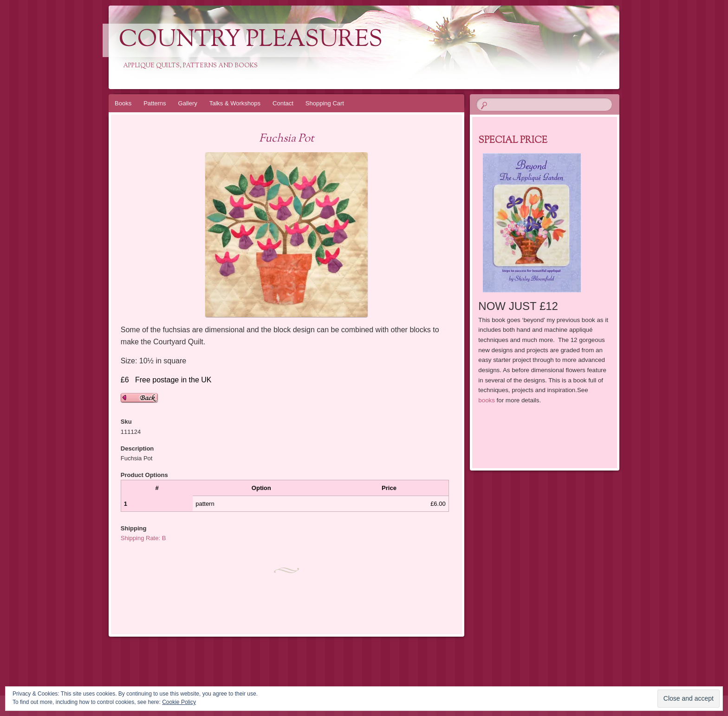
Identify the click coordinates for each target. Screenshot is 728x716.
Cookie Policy (179, 702)
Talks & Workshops (235, 103)
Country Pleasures (251, 40)
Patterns (155, 103)
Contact (283, 103)
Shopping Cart (325, 103)
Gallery (188, 103)
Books (123, 103)
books (487, 400)
